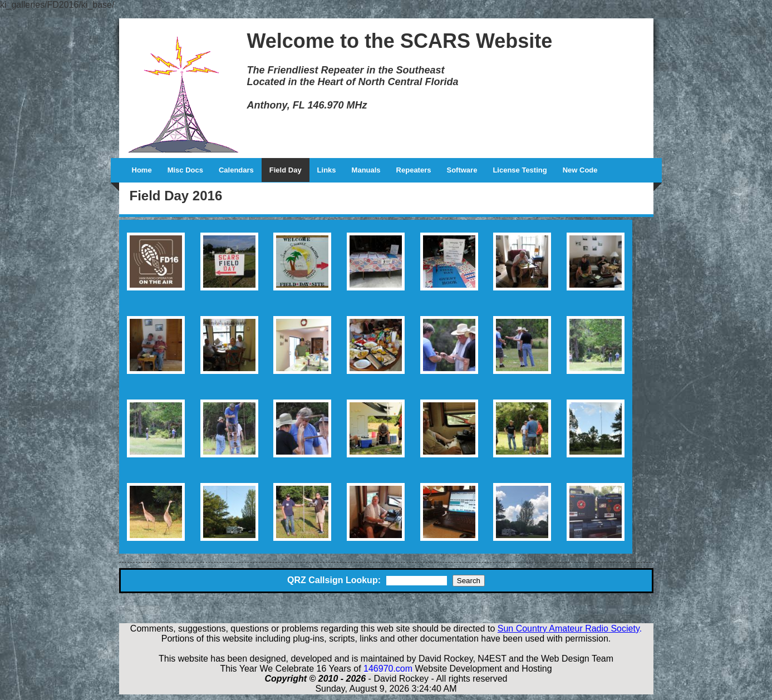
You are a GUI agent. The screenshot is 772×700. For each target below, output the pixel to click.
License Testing (520, 170)
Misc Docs (185, 170)
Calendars (236, 170)
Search (469, 581)
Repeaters (414, 170)
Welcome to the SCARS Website (400, 41)
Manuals (366, 170)
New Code (580, 170)
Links (327, 170)
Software (462, 170)
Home (142, 170)
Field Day (286, 170)
